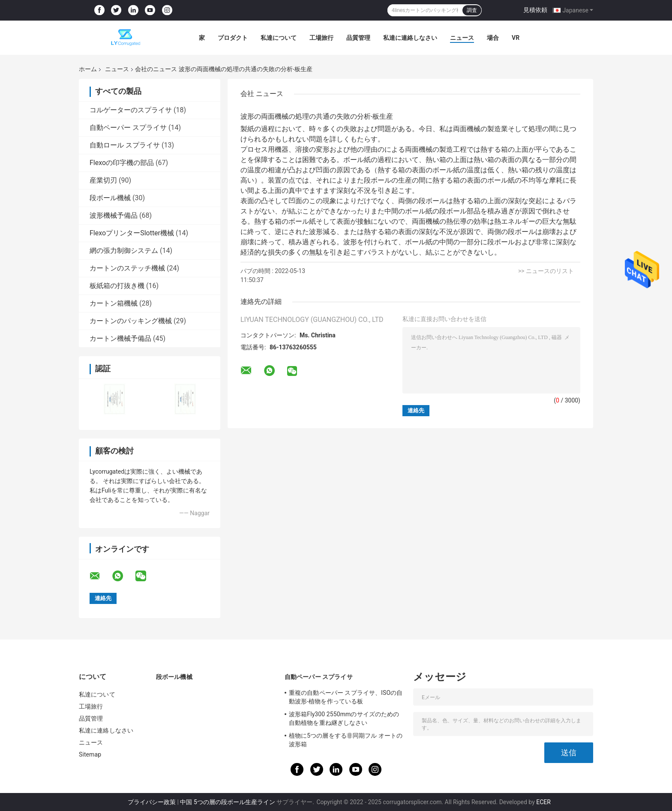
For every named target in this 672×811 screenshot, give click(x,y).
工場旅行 (321, 38)
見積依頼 (535, 10)
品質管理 (358, 38)
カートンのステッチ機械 (127, 268)
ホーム (88, 69)
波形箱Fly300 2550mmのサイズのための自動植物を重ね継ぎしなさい (344, 718)
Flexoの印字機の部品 (122, 163)
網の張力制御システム (124, 251)
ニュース (462, 38)
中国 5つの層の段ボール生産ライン (227, 802)
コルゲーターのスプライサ (131, 110)
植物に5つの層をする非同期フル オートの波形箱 (346, 740)
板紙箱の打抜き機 (117, 286)
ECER (543, 802)
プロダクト (233, 38)
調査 (472, 10)
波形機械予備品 (114, 215)
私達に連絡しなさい (410, 38)
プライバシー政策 (152, 802)
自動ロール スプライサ (125, 145)
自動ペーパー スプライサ (128, 128)
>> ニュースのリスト (546, 271)
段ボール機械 (110, 198)
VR (516, 38)
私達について (279, 38)
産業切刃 (103, 180)
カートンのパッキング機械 (131, 321)
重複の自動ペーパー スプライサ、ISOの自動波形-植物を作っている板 (346, 697)
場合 (493, 38)
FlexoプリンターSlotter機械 (132, 233)
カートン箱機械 (114, 303)
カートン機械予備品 (120, 338)
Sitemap (90, 754)
